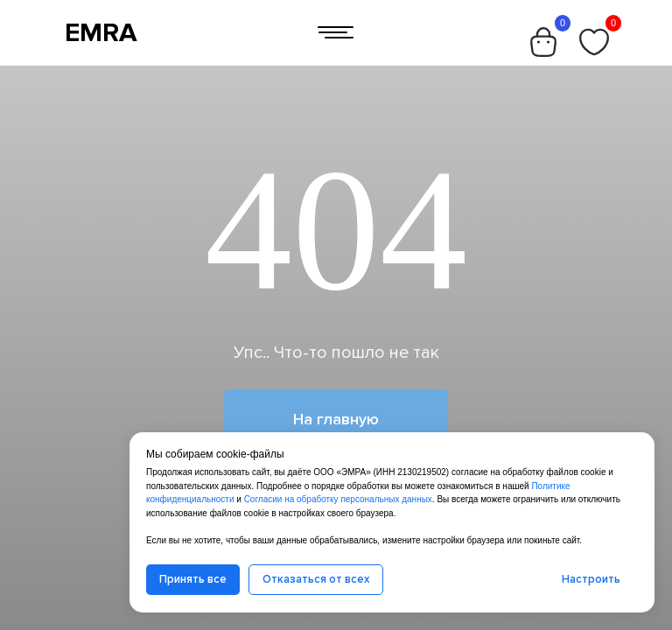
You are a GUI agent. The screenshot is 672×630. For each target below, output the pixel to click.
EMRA (101, 33)
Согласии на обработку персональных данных (338, 499)
